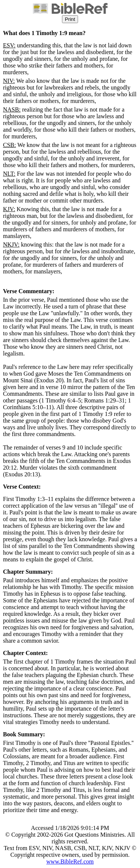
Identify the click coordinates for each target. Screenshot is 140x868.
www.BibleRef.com (70, 861)
